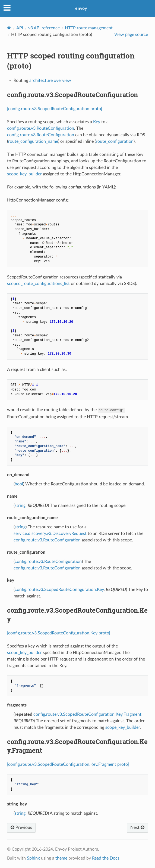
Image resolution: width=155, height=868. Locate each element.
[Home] (9, 28)
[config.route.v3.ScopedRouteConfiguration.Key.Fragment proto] (68, 764)
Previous (21, 827)
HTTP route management (89, 28)
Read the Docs (106, 858)
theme (61, 858)
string (20, 506)
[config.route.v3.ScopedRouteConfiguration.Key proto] (59, 633)
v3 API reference (44, 28)
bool (19, 484)
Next (137, 827)
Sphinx (33, 858)
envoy (81, 8)
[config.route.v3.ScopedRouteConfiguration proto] (55, 109)
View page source (131, 35)
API (20, 28)
